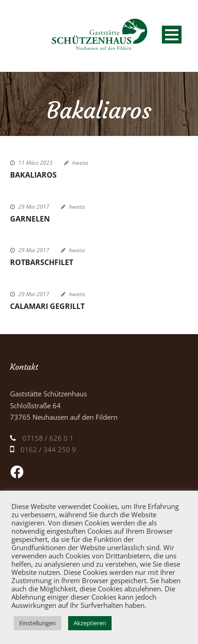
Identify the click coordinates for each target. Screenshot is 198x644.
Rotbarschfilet (42, 262)
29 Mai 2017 (34, 207)
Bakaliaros (33, 175)
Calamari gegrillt (47, 306)
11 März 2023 (35, 163)
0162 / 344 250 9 (48, 449)
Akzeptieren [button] (90, 623)
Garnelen (30, 219)
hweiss (80, 163)
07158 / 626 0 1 (48, 438)
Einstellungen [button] (37, 623)
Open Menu (172, 35)
